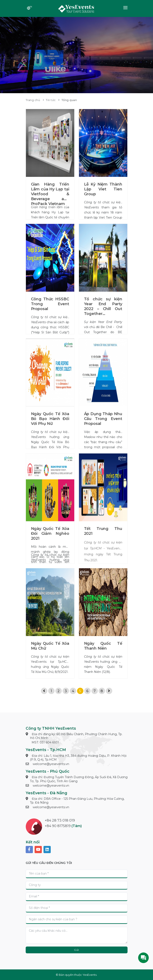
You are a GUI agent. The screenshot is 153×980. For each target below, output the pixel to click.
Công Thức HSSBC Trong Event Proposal (50, 304)
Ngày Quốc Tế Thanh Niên (103, 646)
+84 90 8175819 (58, 826)
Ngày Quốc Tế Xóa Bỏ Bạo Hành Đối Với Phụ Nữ (50, 419)
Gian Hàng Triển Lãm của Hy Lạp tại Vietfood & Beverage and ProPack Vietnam (50, 194)
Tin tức (51, 100)
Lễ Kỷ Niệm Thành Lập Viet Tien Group (103, 189)
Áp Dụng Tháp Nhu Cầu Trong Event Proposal (103, 419)
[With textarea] (77, 935)
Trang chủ (33, 100)
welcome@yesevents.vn (51, 764)
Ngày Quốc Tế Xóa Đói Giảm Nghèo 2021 (50, 534)
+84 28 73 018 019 (60, 820)
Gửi (76, 950)
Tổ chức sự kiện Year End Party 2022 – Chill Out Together (103, 306)
